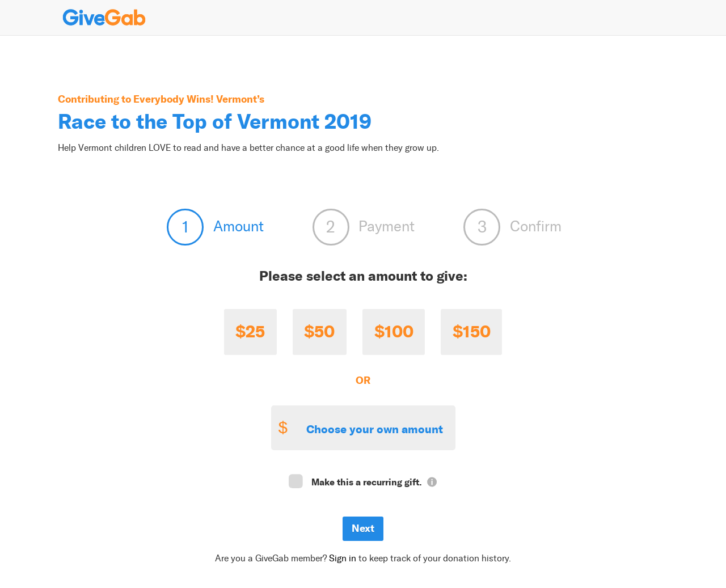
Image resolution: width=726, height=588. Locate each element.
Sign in (343, 558)
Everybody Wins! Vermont (195, 99)
